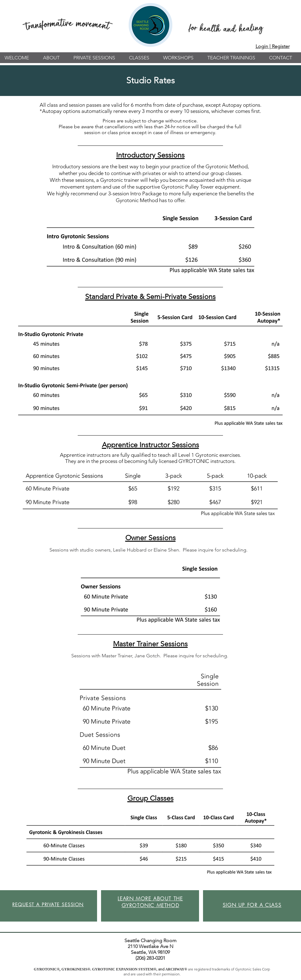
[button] (53, 58)
